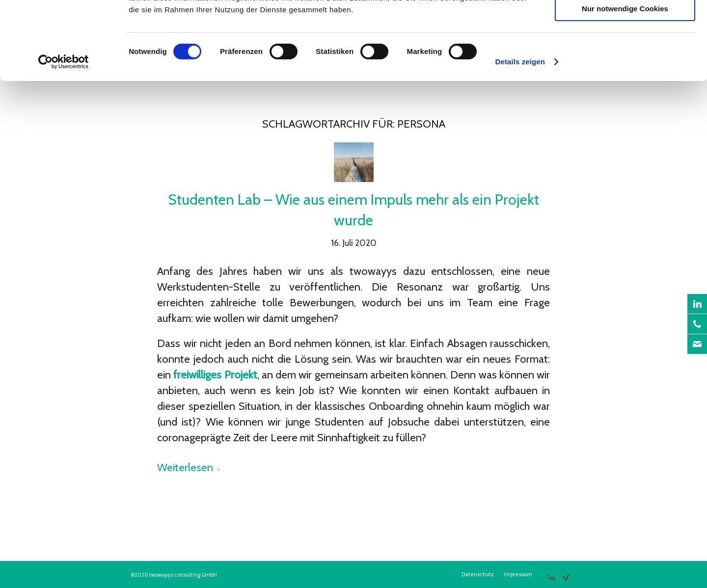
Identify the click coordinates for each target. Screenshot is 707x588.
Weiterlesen (189, 468)
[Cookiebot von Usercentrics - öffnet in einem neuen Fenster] (64, 135)
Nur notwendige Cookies (625, 82)
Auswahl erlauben (625, 53)
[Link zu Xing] (566, 574)
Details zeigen (520, 135)
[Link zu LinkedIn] (551, 574)
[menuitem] (477, 574)
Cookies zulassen (625, 24)
